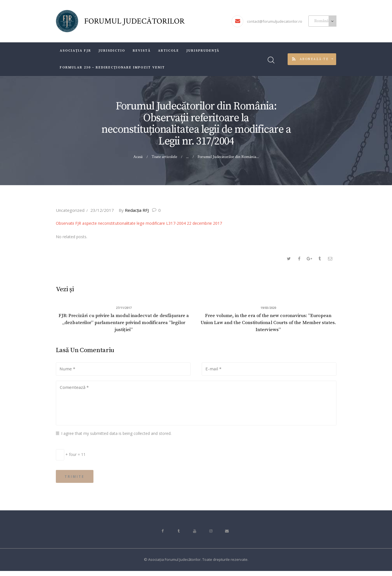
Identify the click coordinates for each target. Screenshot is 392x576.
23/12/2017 (102, 210)
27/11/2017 (124, 308)
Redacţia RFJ (135, 210)
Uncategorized (70, 210)
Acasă (138, 157)
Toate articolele (164, 157)
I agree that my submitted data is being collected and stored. (116, 437)
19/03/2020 (268, 308)
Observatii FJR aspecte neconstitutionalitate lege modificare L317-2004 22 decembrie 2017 (138, 223)
